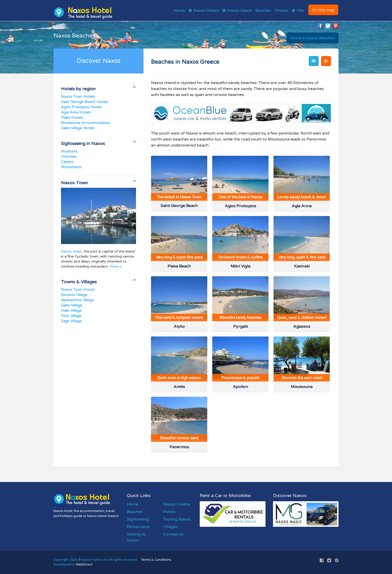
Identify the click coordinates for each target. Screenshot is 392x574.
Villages (170, 527)
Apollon (240, 387)
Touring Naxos (177, 519)
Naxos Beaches (320, 38)
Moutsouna (302, 387)
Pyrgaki (240, 326)
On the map (323, 10)
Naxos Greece (177, 504)
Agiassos (302, 326)
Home (179, 10)
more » (115, 266)
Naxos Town (71, 251)
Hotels (169, 512)
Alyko (179, 326)
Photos (282, 10)
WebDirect (84, 564)
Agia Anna (302, 206)
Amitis (179, 387)
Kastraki (302, 266)
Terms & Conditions (156, 560)
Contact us (173, 534)
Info (300, 10)
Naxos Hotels (206, 10)
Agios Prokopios (240, 206)
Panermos (179, 447)
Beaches (263, 10)
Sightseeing (138, 519)
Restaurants (138, 527)
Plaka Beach (179, 266)
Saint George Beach (179, 206)
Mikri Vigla (240, 266)
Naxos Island (239, 10)
